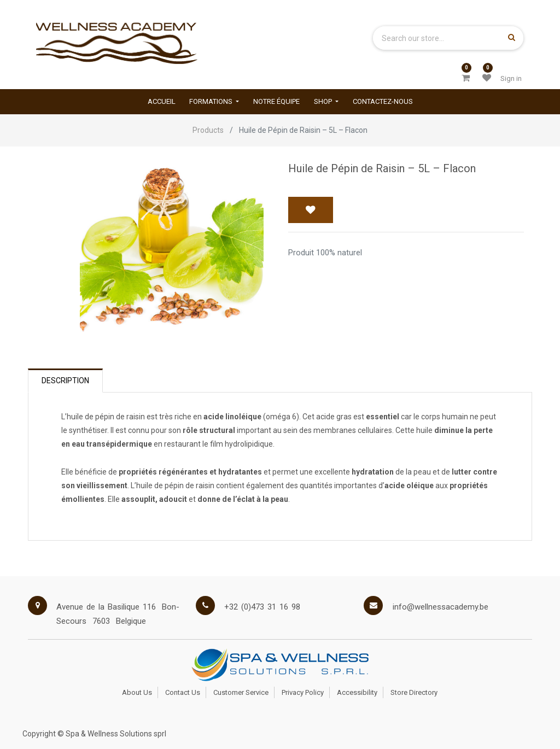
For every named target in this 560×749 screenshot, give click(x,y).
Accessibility (357, 692)
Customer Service (241, 692)
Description (65, 381)
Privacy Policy (303, 692)
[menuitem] (162, 101)
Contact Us (183, 692)
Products (208, 130)
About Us (137, 692)
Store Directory (414, 692)
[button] (311, 210)
